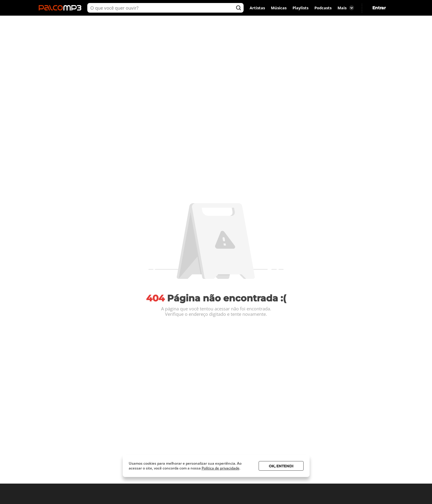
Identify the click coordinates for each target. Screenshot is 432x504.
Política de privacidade (220, 468)
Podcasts (323, 8)
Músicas (279, 8)
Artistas (257, 8)
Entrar (379, 8)
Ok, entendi (281, 466)
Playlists (300, 8)
